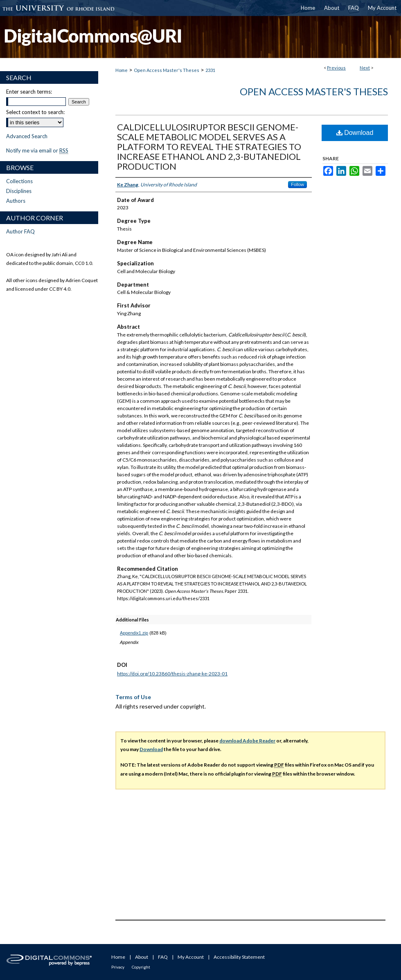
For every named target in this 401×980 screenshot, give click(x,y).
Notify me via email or (37, 150)
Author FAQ (20, 231)
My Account (191, 957)
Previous (336, 68)
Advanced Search (27, 136)
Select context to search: (35, 112)
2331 (210, 70)
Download (355, 133)
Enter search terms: (29, 92)
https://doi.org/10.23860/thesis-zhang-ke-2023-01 (172, 674)
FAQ (163, 957)
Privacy (118, 967)
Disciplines (19, 191)
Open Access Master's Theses (167, 70)
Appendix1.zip (134, 633)
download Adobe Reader (247, 741)
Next (365, 68)
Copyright (141, 967)
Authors (16, 201)
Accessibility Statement (239, 957)
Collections (19, 181)
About (142, 957)
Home (122, 70)
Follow (297, 184)
